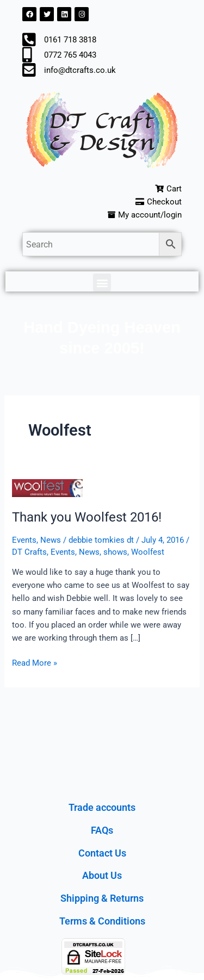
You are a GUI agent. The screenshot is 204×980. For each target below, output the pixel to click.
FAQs (102, 830)
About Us (102, 875)
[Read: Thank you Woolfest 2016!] (47, 488)
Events (24, 540)
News (51, 540)
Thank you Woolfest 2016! (87, 517)
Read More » (35, 662)
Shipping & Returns (102, 898)
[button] (102, 283)
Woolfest (148, 552)
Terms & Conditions (102, 921)
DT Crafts (29, 552)
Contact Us (102, 853)
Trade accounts (102, 807)
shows (115, 552)
